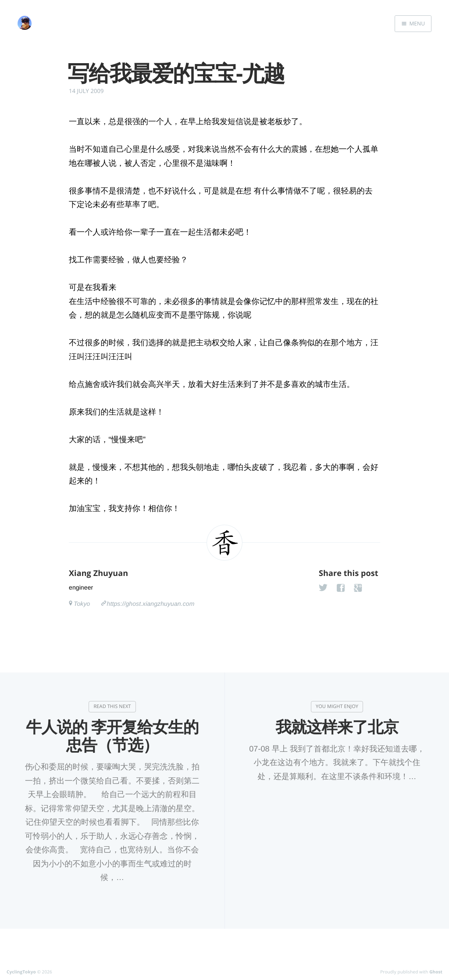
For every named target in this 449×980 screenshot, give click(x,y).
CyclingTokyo (21, 972)
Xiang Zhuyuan (98, 573)
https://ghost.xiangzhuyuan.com (151, 604)
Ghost (436, 972)
